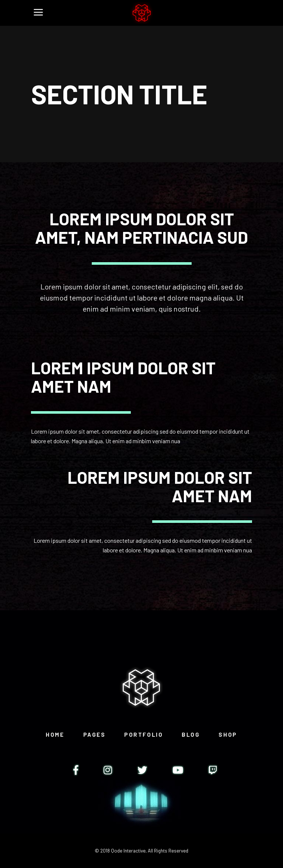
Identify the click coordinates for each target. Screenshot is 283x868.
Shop (228, 735)
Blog (191, 735)
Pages (95, 735)
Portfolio (144, 735)
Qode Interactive (128, 851)
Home (55, 735)
